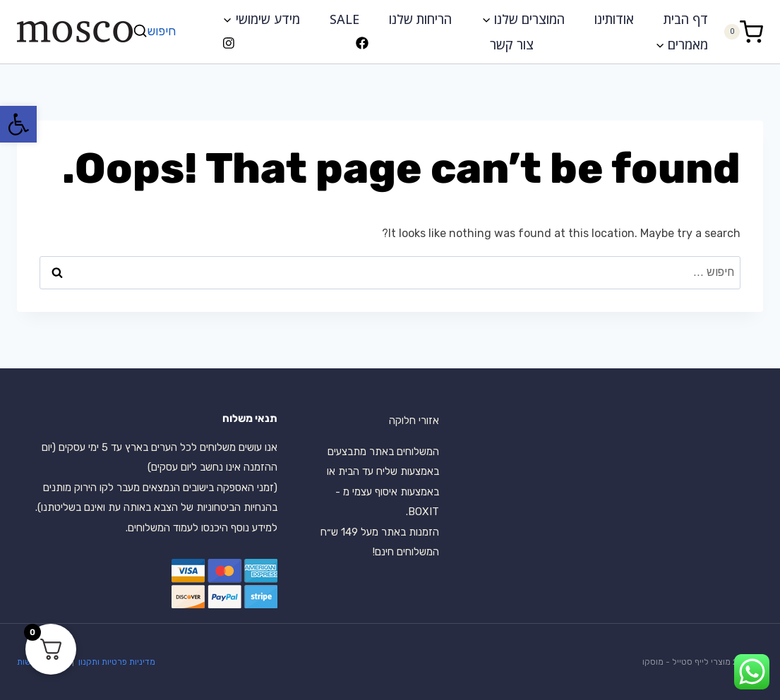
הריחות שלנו (420, 19)
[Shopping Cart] (743, 31)
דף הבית (686, 19)
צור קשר (512, 44)
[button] (18, 124)
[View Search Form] (156, 31)
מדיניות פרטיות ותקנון (116, 662)
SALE (344, 19)
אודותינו (614, 19)
